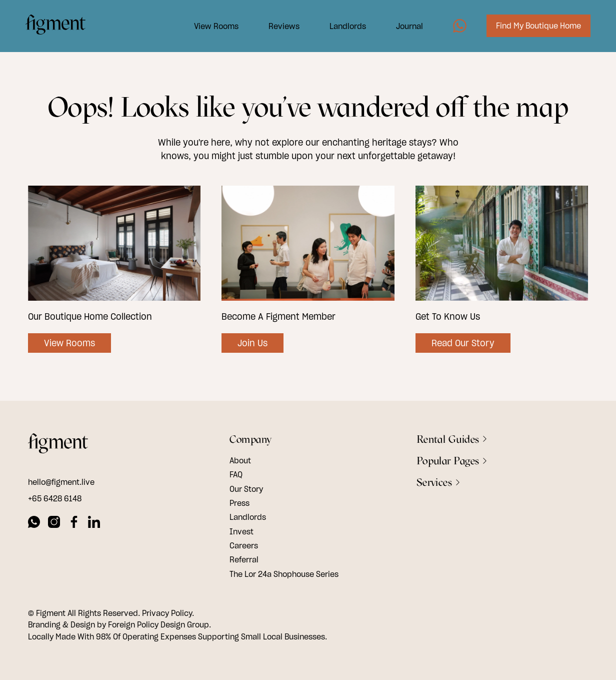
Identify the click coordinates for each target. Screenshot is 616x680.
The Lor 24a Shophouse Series (284, 574)
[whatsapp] (34, 523)
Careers (244, 545)
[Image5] (457, 27)
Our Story (246, 489)
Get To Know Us (448, 316)
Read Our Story (463, 343)
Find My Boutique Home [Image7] (536, 27)
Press (239, 503)
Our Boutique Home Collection (90, 316)
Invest (241, 531)
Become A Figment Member (278, 316)
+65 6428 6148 (55, 498)
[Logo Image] (58, 27)
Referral (244, 559)
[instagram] (54, 523)
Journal (407, 27)
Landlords (345, 27)
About (240, 460)
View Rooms (214, 27)
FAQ (236, 474)
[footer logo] (58, 445)
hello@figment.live (61, 482)
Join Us (252, 343)
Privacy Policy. (168, 613)
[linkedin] (94, 523)
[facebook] (74, 523)
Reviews (281, 27)
